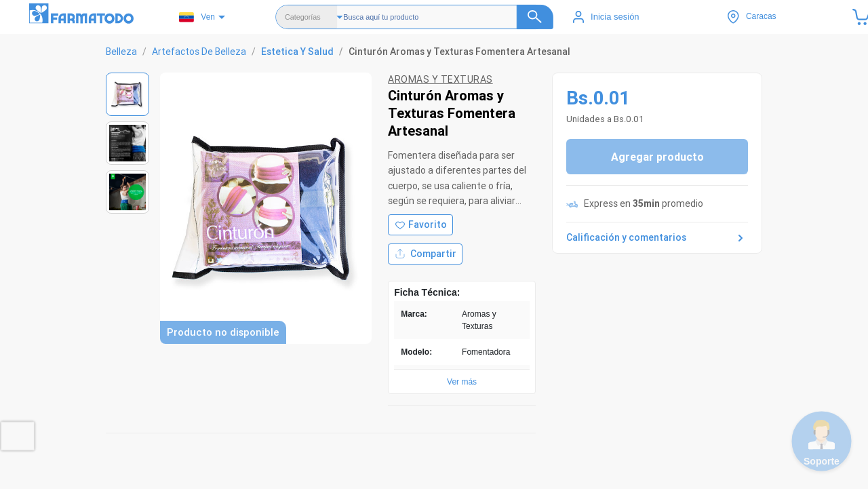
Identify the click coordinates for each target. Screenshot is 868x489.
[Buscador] (448, 17)
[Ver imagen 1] (127, 94)
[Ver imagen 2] (127, 143)
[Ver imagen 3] (127, 192)
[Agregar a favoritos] (420, 225)
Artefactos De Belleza (199, 52)
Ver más (462, 382)
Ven (197, 17)
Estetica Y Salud (297, 52)
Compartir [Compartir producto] (425, 254)
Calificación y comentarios (657, 238)
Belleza (121, 52)
